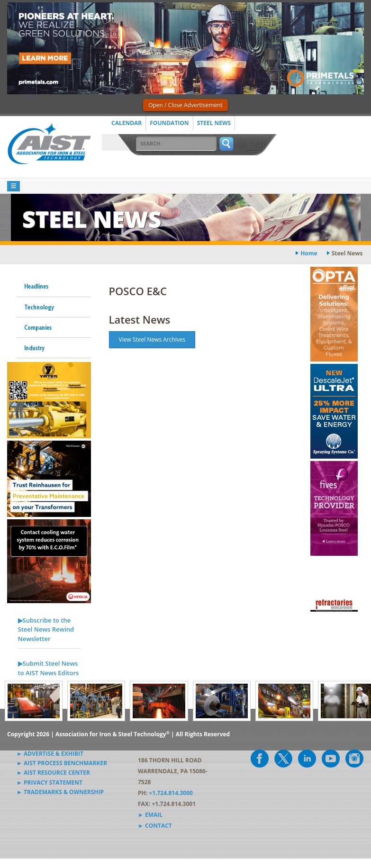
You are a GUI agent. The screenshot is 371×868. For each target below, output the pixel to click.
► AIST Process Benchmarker (62, 763)
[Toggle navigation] (14, 186)
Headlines (36, 286)
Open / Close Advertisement (185, 105)
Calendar (127, 123)
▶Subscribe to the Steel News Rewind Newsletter (46, 629)
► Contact (155, 826)
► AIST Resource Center (53, 773)
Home (309, 253)
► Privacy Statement (50, 782)
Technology (39, 307)
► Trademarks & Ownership (60, 792)
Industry (34, 348)
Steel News (214, 123)
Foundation (169, 123)
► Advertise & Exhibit (50, 754)
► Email (150, 815)
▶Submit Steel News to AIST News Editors (49, 668)
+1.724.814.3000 (171, 793)
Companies (38, 327)
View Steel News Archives (152, 339)
